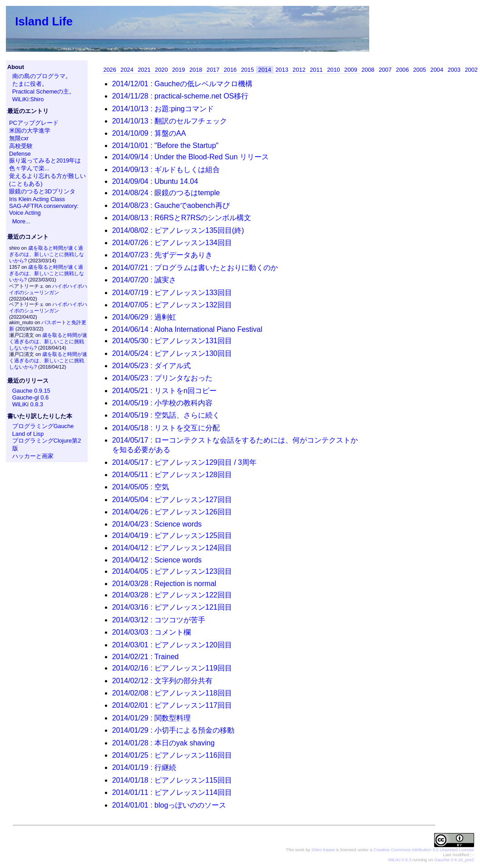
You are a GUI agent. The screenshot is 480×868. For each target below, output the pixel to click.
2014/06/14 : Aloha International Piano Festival (187, 329)
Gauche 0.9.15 (31, 391)
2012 (299, 70)
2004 (437, 70)
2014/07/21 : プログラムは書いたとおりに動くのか (195, 268)
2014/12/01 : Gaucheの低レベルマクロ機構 (182, 84)
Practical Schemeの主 (41, 91)
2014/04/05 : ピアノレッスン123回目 (172, 571)
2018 (196, 70)
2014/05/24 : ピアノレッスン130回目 (172, 353)
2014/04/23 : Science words (157, 524)
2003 (454, 70)
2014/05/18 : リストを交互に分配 (166, 428)
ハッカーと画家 (33, 456)
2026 (109, 70)
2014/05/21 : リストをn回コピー (164, 391)
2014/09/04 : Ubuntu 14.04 (155, 181)
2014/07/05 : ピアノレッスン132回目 (172, 305)
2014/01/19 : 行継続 (144, 767)
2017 (213, 70)
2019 (178, 70)
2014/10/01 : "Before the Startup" (166, 145)
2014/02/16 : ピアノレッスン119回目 (172, 668)
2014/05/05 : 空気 (141, 487)
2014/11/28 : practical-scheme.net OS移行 (181, 96)
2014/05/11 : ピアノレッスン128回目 (172, 475)
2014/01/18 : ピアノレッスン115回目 (172, 780)
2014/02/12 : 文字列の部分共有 (162, 681)
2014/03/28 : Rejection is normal (164, 584)
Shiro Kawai (323, 850)
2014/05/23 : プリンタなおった (162, 378)
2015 (247, 70)
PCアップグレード (34, 123)
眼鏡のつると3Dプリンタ (42, 191)
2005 (420, 70)
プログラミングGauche (43, 426)
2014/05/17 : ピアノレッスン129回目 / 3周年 (184, 462)
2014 (265, 70)
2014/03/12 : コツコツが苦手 (159, 620)
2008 (368, 70)
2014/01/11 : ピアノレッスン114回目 (172, 792)
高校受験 (21, 146)
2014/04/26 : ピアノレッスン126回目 (172, 512)
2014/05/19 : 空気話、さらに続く (166, 415)
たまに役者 (27, 84)
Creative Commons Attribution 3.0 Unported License (423, 850)
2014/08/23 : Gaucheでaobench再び (171, 205)
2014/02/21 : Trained (146, 657)
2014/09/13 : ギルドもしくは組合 (166, 170)
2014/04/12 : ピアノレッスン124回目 (172, 548)
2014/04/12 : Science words (157, 560)
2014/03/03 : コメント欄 (151, 632)
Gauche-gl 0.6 (30, 397)
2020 (161, 70)
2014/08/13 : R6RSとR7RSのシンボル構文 (182, 218)
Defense (20, 154)
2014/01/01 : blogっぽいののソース (169, 805)
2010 (333, 70)
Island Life (44, 21)
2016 (230, 70)
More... (21, 221)
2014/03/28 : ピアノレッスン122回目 (172, 595)
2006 (402, 70)
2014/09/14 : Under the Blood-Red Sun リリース (191, 157)
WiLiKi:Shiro (28, 99)
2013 (282, 70)
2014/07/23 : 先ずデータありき (162, 255)
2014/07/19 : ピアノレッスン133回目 (172, 293)
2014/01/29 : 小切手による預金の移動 (173, 730)
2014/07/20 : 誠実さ (144, 280)
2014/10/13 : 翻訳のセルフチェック (170, 121)
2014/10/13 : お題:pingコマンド (163, 109)
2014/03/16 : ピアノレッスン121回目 (172, 607)
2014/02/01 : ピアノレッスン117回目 (172, 705)
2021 (144, 70)
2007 (385, 70)
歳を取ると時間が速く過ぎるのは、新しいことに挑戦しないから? (47, 254)
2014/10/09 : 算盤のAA (149, 133)
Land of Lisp (28, 434)
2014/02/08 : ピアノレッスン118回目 (172, 693)
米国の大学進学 (30, 131)
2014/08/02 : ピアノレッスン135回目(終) (178, 230)
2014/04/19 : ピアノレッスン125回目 (172, 535)
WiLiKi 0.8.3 (28, 404)
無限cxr (19, 138)
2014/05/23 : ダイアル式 (151, 366)
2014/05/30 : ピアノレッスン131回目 (172, 341)
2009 (351, 70)
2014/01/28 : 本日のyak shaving (163, 743)
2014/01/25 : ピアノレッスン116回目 (172, 755)
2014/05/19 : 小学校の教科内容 (162, 403)
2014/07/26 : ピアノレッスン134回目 (172, 243)
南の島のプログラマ (39, 76)
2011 (316, 70)
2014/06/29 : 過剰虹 (144, 317)
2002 (471, 70)
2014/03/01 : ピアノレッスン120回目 (172, 645)
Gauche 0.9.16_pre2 (454, 860)
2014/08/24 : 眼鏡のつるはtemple (166, 193)
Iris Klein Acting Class (37, 199)
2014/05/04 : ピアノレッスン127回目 (172, 500)
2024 (127, 70)
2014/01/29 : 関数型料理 (151, 718)
